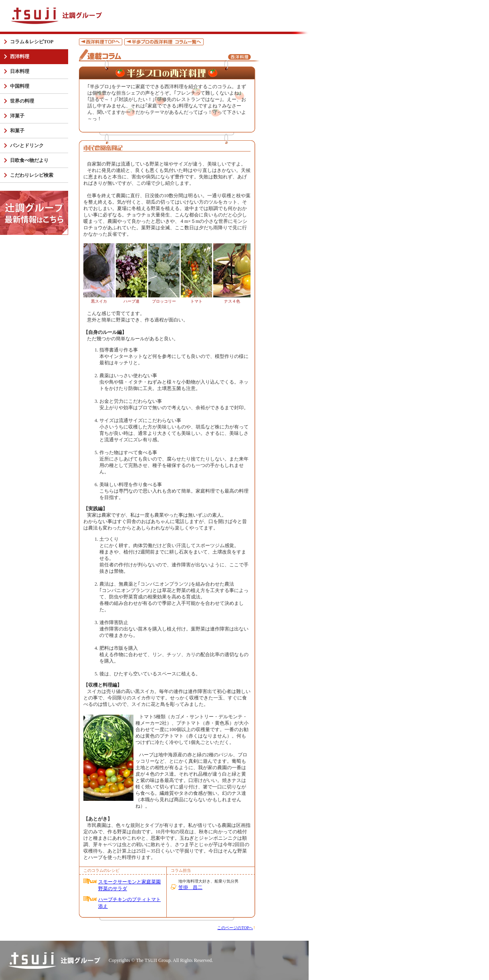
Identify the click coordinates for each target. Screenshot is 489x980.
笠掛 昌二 (190, 887)
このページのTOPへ (235, 928)
